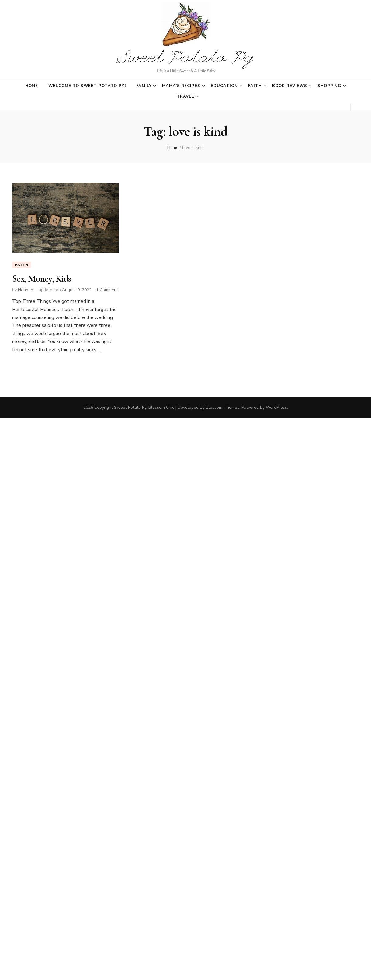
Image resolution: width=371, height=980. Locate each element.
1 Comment (107, 290)
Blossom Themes (223, 407)
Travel (186, 96)
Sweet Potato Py (130, 407)
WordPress (276, 407)
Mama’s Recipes (181, 86)
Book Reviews (290, 86)
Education (224, 86)
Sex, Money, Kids (42, 279)
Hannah (26, 290)
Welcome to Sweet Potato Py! (87, 86)
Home (32, 86)
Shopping (329, 86)
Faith (255, 86)
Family (144, 86)
